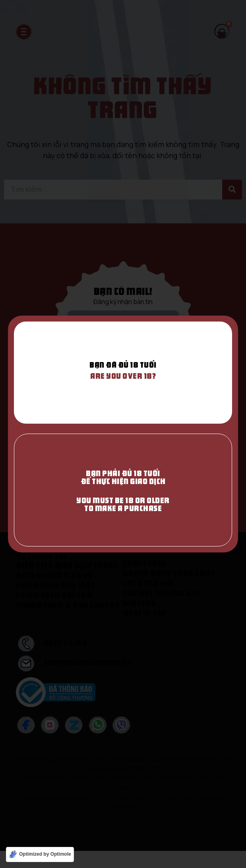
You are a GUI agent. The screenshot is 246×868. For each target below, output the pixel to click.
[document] (123, 434)
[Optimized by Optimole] (40, 854)
